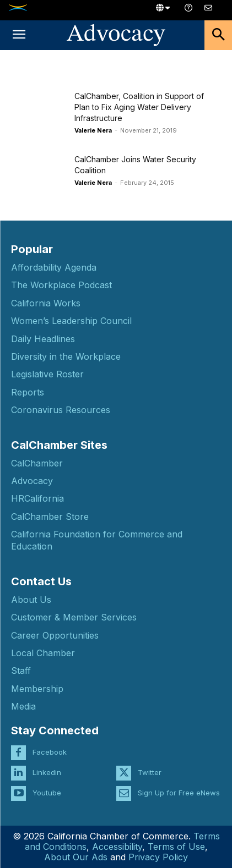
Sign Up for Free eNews (179, 793)
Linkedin (47, 772)
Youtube (47, 793)
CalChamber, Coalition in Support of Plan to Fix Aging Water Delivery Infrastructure (139, 107)
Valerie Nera (93, 130)
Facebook (50, 752)
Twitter (150, 772)
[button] (19, 35)
